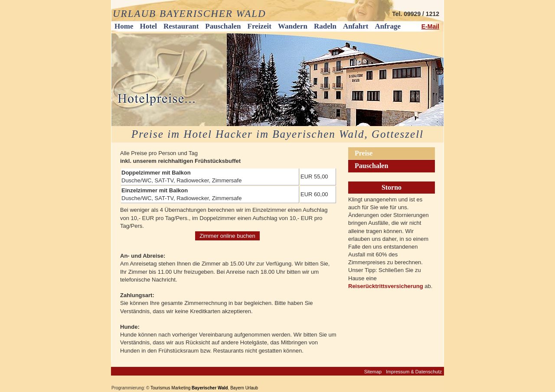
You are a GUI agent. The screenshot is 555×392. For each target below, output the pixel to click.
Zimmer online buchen (227, 236)
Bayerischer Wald (210, 388)
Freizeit (260, 26)
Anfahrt (356, 26)
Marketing (181, 388)
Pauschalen (223, 26)
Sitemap (373, 372)
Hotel (148, 26)
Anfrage (387, 26)
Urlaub (252, 388)
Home (124, 26)
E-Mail (430, 26)
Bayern (237, 388)
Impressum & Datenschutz (414, 372)
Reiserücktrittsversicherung (386, 286)
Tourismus (160, 388)
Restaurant (181, 26)
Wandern (293, 26)
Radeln (325, 26)
